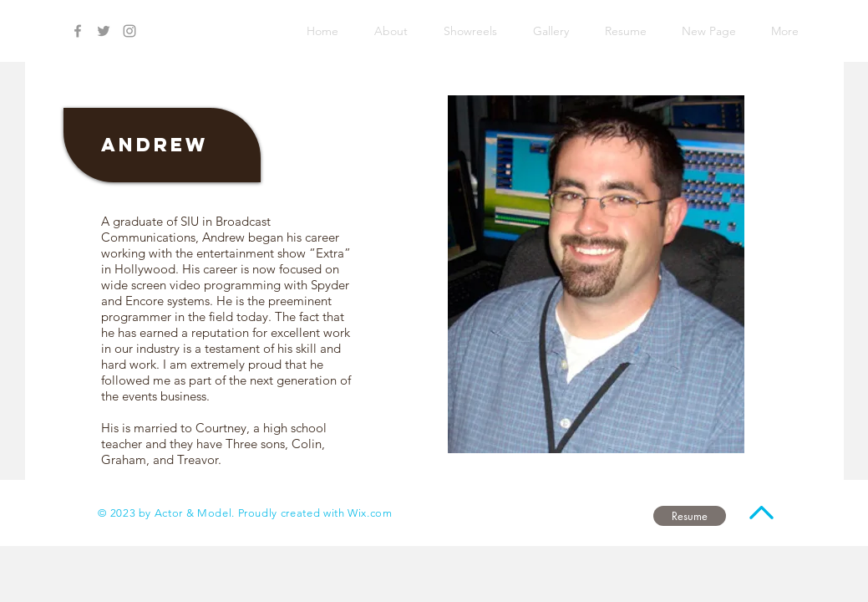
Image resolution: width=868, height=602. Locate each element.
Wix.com (370, 513)
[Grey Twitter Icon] (104, 31)
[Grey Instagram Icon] (129, 31)
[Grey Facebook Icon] (78, 31)
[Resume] (690, 516)
